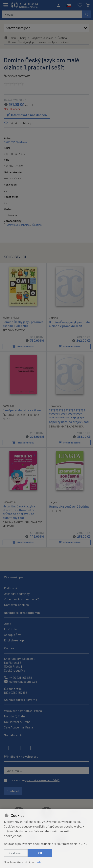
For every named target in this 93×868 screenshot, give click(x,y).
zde (39, 862)
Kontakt (10, 648)
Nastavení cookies (16, 605)
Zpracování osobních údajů (22, 599)
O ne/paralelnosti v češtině (22, 410)
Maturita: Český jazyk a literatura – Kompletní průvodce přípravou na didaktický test (19, 512)
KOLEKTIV (55, 511)
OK (40, 853)
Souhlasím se (34, 780)
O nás (8, 624)
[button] (70, 5)
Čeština (62, 38)
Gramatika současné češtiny (69, 506)
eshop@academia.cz (21, 681)
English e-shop (14, 640)
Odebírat (13, 791)
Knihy (23, 38)
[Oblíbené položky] (80, 5)
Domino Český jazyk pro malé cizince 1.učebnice (23, 324)
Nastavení (16, 853)
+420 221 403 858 (18, 677)
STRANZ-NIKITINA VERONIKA (66, 426)
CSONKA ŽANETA (13, 522)
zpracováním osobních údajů (42, 780)
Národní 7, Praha (15, 716)
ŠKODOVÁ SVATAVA (17, 76)
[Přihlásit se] (59, 5)
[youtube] (31, 747)
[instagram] (20, 747)
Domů (10, 38)
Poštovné (11, 588)
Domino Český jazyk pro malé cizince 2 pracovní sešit (69, 324)
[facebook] (8, 747)
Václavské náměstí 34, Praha (23, 711)
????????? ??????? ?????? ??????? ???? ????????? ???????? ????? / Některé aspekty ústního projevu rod (69, 416)
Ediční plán (11, 629)
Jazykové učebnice (42, 38)
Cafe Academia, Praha (18, 727)
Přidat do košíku (23, 346)
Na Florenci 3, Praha (17, 722)
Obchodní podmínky (17, 594)
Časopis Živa (13, 635)
